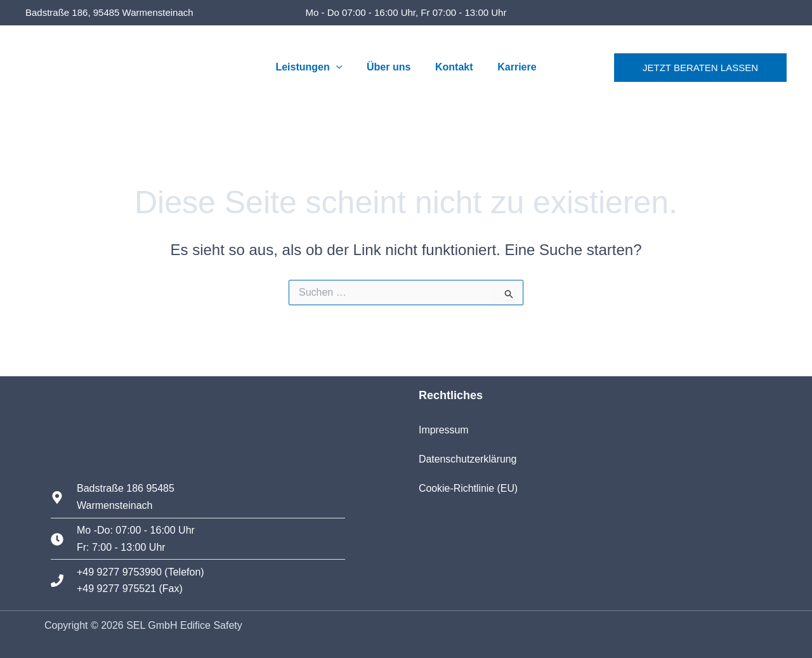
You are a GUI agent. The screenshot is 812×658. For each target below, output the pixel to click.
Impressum (444, 430)
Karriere (510, 67)
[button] (343, 67)
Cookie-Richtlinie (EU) (468, 488)
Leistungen (315, 67)
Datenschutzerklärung (468, 459)
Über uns (390, 67)
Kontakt (452, 67)
